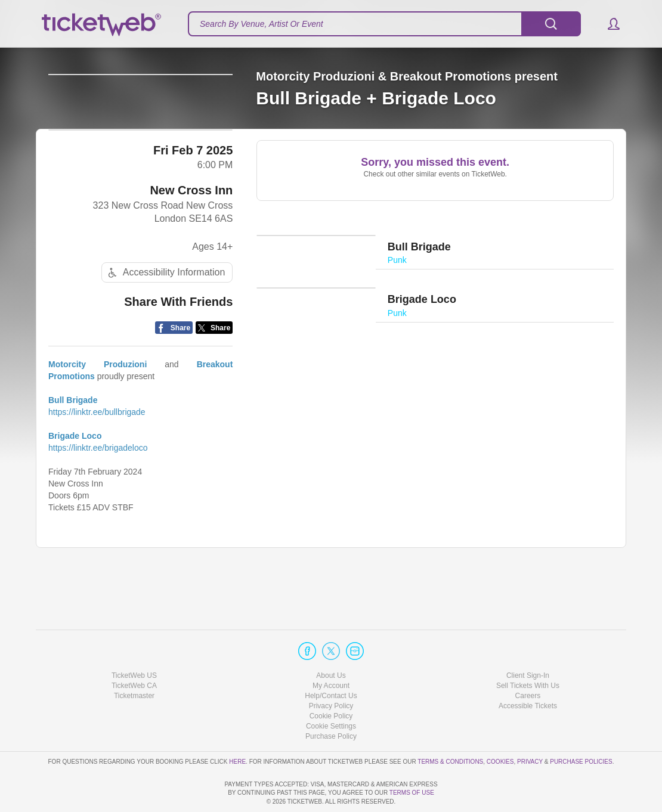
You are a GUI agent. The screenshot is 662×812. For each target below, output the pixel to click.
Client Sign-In (528, 641)
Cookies (500, 727)
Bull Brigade (73, 444)
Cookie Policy (331, 682)
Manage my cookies (331, 692)
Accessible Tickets (528, 672)
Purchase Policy (331, 702)
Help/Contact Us (331, 662)
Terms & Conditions (450, 727)
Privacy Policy (331, 672)
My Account (331, 652)
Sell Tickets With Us (528, 652)
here (237, 727)
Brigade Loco (75, 479)
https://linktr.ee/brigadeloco (98, 491)
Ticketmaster (134, 662)
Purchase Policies (581, 727)
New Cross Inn (191, 233)
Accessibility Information (165, 316)
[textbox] (384, 24)
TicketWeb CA (134, 652)
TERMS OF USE (412, 793)
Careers (528, 662)
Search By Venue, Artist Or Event (262, 24)
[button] (608, 24)
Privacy (530, 727)
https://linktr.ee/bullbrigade (97, 455)
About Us (331, 641)
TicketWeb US (134, 641)
